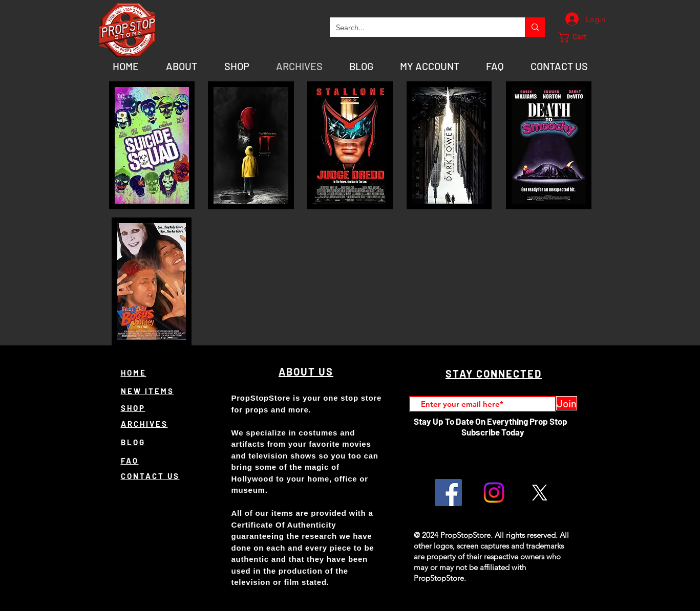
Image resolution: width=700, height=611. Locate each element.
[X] (539, 493)
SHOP (133, 408)
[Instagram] (494, 493)
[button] (578, 37)
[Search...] (420, 27)
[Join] (567, 403)
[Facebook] (448, 493)
